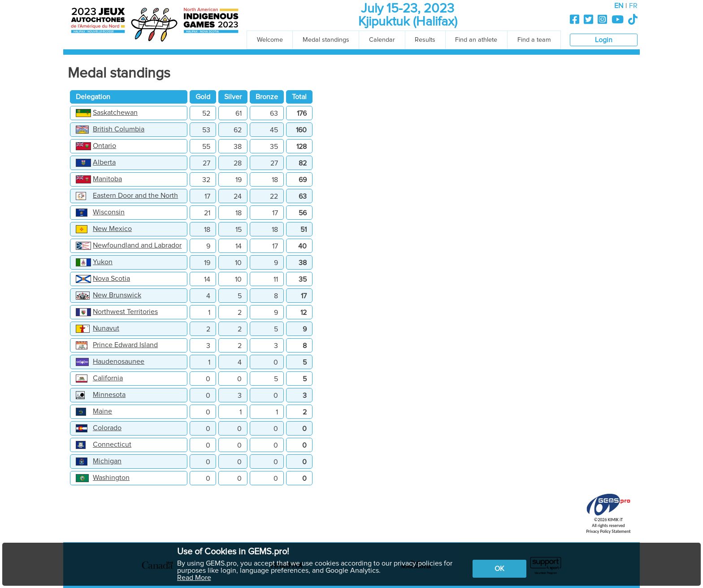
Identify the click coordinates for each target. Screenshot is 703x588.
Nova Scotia (111, 279)
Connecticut (112, 444)
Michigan (107, 461)
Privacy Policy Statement (608, 531)
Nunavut (106, 328)
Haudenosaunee (119, 362)
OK (499, 569)
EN (619, 6)
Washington (111, 478)
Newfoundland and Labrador (137, 245)
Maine (102, 411)
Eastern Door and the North (135, 196)
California (108, 378)
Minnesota (109, 395)
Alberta (104, 162)
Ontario (104, 146)
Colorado (107, 428)
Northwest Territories (125, 312)
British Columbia (119, 129)
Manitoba (107, 179)
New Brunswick (117, 295)
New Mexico (112, 229)
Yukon (103, 262)
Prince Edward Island (125, 345)
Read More (194, 578)
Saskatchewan (115, 113)
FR (633, 6)
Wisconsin (109, 212)
